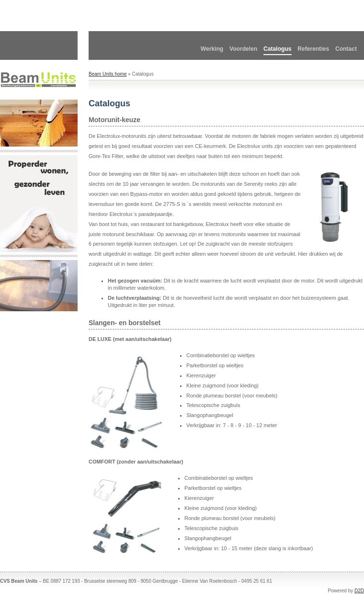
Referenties (313, 49)
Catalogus (277, 49)
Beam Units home (108, 74)
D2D (359, 591)
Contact (346, 49)
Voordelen (243, 49)
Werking (212, 49)
